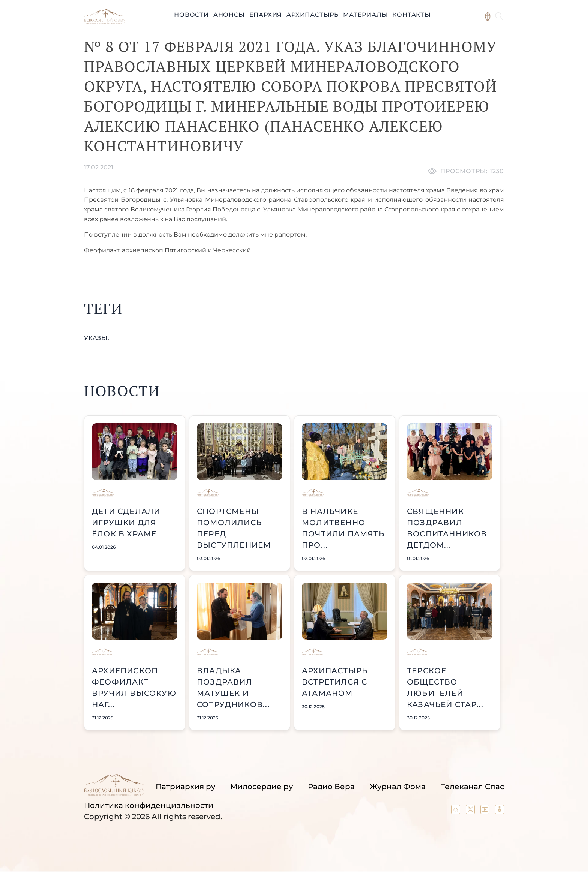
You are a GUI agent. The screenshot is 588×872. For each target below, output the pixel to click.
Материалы (365, 15)
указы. (97, 338)
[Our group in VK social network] (457, 811)
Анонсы (229, 15)
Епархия (266, 15)
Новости (191, 15)
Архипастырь (313, 15)
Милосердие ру (262, 787)
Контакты (411, 15)
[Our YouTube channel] (486, 811)
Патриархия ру (185, 787)
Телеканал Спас (472, 787)
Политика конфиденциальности (149, 805)
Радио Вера (331, 787)
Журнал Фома (398, 787)
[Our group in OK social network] (499, 811)
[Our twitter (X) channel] (471, 811)
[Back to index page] (104, 22)
